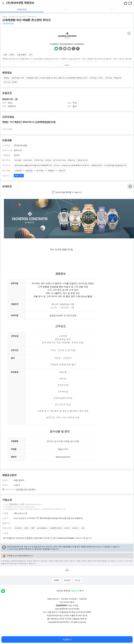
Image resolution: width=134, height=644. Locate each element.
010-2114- (61, 457)
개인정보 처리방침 (69, 599)
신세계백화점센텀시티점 (45, 122)
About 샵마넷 (53, 599)
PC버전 (67, 580)
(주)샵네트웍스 (64, 622)
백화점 (5, 122)
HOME (56, 580)
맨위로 (67, 570)
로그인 (78, 580)
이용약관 (83, 599)
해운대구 (18, 122)
